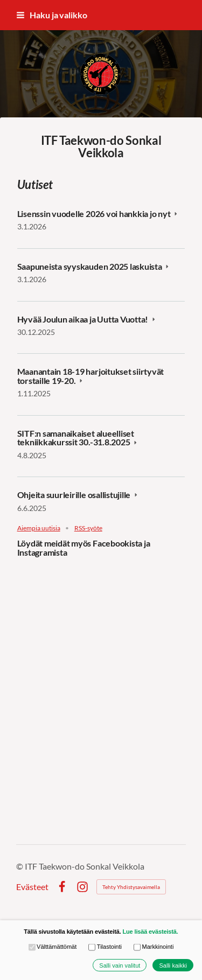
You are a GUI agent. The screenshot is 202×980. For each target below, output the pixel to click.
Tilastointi (105, 947)
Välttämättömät (53, 947)
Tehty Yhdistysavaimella (131, 887)
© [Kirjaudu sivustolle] (20, 866)
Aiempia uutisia (39, 528)
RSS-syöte (88, 528)
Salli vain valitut (120, 965)
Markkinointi (154, 947)
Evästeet (32, 887)
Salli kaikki (173, 965)
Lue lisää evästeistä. (150, 932)
